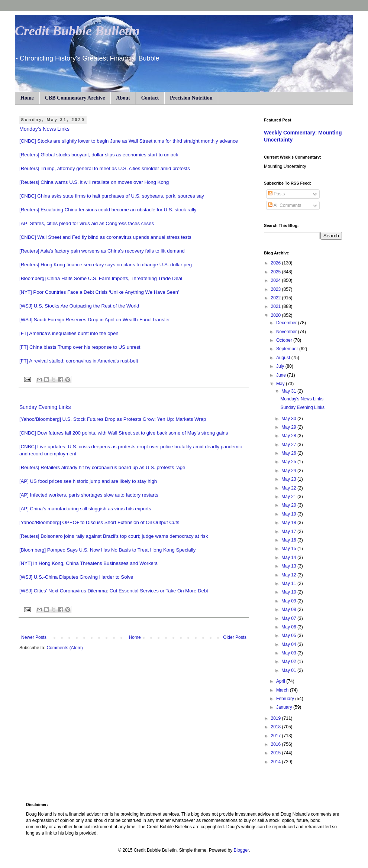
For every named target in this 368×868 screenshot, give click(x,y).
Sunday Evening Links (45, 407)
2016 (277, 744)
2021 (277, 306)
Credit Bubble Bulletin (77, 31)
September (288, 349)
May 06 (289, 627)
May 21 (289, 497)
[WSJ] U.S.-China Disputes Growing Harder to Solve (76, 577)
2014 (277, 762)
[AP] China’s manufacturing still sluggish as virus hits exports (85, 509)
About (123, 98)
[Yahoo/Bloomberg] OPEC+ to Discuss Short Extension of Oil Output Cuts (99, 522)
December (287, 323)
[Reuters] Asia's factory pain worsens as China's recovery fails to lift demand (102, 251)
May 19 (289, 514)
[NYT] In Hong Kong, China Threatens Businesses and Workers (88, 563)
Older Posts (235, 637)
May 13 (289, 566)
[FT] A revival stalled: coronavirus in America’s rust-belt (79, 361)
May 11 (289, 583)
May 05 (289, 635)
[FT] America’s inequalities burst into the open (69, 333)
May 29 (289, 427)
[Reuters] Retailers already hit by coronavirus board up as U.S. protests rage (102, 467)
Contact (150, 98)
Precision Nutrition (191, 98)
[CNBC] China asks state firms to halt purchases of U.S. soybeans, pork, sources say (112, 196)
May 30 (289, 419)
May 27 (289, 445)
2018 (277, 727)
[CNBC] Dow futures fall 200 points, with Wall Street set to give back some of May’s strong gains (124, 433)
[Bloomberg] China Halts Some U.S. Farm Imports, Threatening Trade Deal (101, 278)
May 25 (289, 462)
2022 (277, 298)
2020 (277, 315)
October (285, 340)
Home (27, 98)
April (281, 681)
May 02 (289, 661)
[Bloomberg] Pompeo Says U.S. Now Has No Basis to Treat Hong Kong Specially (107, 550)
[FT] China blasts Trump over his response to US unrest (80, 347)
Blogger (241, 850)
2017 (277, 736)
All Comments (285, 205)
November (287, 332)
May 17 (289, 531)
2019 (277, 718)
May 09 (289, 601)
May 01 (289, 670)
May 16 (289, 540)
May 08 (289, 609)
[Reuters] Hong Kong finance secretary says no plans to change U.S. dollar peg (106, 265)
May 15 (289, 549)
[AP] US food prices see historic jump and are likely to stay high (88, 481)
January (285, 707)
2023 (277, 289)
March (283, 690)
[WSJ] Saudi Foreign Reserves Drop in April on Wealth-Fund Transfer (95, 320)
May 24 (289, 471)
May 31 (289, 391)
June (282, 375)
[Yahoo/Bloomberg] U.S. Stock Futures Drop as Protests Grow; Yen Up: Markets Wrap (113, 419)
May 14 (289, 557)
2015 (277, 753)
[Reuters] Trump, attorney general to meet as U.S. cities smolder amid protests (105, 168)
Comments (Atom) (64, 648)
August (284, 358)
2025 (277, 272)
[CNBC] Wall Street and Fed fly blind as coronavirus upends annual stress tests (105, 237)
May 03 (289, 653)
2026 (277, 263)
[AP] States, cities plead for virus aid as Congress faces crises (87, 223)
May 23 (289, 479)
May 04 (289, 644)
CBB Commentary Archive (75, 98)
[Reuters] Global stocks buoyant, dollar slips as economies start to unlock (99, 155)
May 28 (289, 436)
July (281, 366)
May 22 (289, 488)
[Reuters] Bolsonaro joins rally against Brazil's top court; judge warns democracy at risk (114, 536)
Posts (276, 194)
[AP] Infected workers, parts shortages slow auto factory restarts (89, 495)
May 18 (289, 523)
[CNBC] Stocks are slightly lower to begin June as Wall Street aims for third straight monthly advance (129, 141)
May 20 (289, 505)
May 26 (289, 453)
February (286, 699)
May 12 (289, 575)
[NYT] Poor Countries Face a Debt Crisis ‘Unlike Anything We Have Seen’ (99, 292)
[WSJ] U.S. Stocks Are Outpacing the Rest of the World (79, 306)
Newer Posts (34, 637)
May (281, 384)
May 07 (289, 618)
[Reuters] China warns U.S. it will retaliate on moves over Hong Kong (94, 182)
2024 (277, 280)
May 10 (289, 592)
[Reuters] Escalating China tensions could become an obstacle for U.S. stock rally (108, 210)
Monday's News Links (44, 129)
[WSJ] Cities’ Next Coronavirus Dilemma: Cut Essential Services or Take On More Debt (114, 591)
